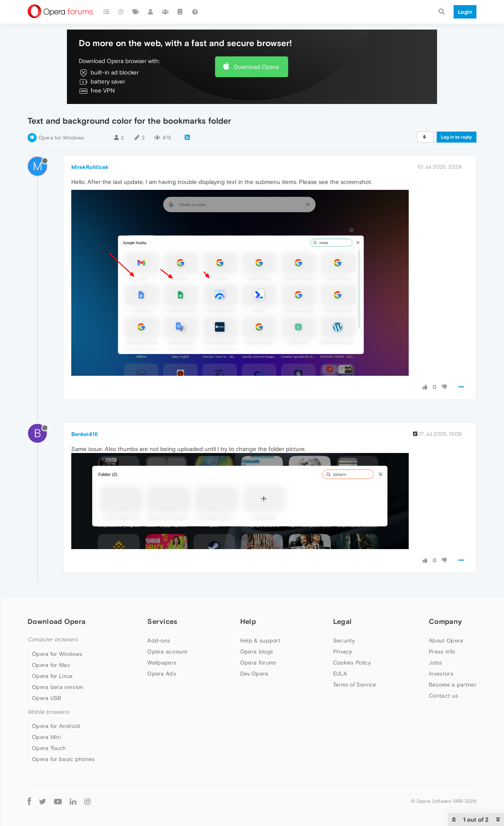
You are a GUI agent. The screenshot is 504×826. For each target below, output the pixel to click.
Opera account (167, 652)
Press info (442, 652)
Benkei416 (85, 434)
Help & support (260, 640)
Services (162, 621)
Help (248, 621)
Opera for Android (56, 726)
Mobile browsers (48, 712)
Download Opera (256, 67)
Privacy (343, 652)
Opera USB (47, 698)
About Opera (446, 640)
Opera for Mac (51, 665)
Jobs (435, 663)
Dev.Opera (254, 674)
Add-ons (159, 640)
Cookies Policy (352, 663)
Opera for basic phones (63, 759)
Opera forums (258, 663)
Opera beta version (57, 687)
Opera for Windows (61, 138)
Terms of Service (355, 685)
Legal (343, 621)
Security (344, 640)
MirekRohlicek (90, 167)
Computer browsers (53, 639)
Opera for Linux (52, 676)
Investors (441, 674)
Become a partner (453, 685)
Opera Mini (46, 737)
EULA (340, 674)
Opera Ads (162, 674)
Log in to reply (457, 137)
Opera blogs (257, 652)
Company (445, 621)
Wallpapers (162, 663)
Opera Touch (49, 748)
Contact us (443, 696)
